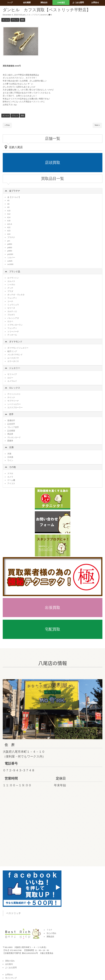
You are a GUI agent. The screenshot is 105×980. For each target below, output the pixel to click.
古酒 (11, 447)
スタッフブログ (33, 15)
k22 (9, 227)
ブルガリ (11, 315)
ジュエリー (15, 368)
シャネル (11, 285)
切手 (11, 414)
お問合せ (9, 975)
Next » (97, 125)
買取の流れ (10, 961)
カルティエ (12, 311)
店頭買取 (53, 163)
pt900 (10, 248)
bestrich (45, 15)
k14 (9, 217)
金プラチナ (15, 191)
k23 (9, 231)
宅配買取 (53, 629)
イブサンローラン (15, 325)
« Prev (7, 125)
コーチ (10, 301)
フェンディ (12, 298)
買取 (22, 20)
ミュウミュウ (13, 305)
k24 (9, 234)
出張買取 (53, 608)
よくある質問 (11, 968)
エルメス (11, 281)
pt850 (10, 244)
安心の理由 (51, 933)
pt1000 (10, 254)
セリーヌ (11, 308)
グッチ (10, 288)
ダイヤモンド (16, 342)
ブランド (15, 20)
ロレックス (15, 388)
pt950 (10, 251)
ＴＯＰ (49, 930)
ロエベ (10, 321)
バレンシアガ (13, 318)
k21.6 (10, 224)
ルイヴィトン (13, 278)
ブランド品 (15, 272)
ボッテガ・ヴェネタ (16, 295)
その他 (12, 467)
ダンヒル (6, 20)
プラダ (10, 291)
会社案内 (9, 964)
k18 (9, 221)
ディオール (12, 335)
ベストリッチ (14, 913)
